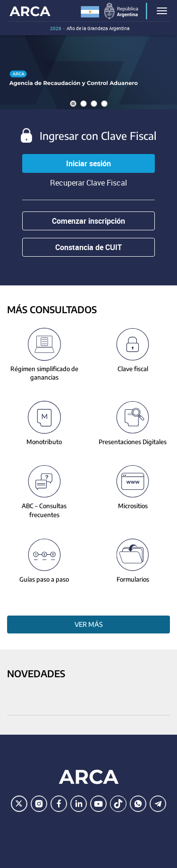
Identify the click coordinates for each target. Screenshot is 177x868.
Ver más (89, 624)
